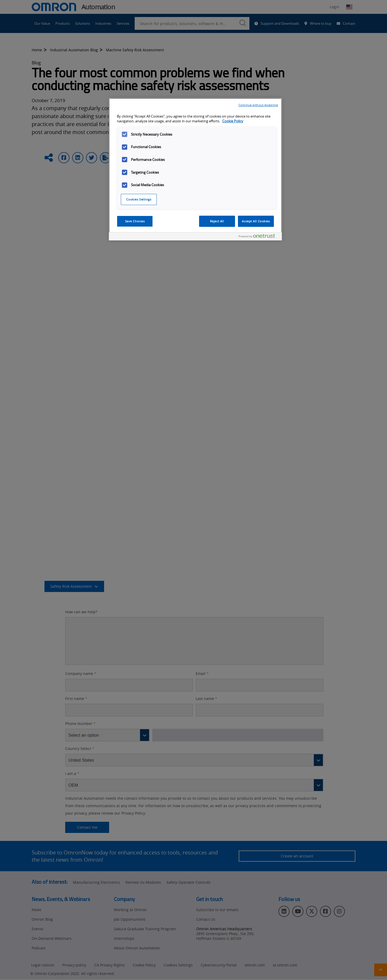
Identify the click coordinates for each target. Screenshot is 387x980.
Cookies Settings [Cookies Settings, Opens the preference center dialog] (139, 199)
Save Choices (135, 221)
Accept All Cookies (256, 221)
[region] (195, 169)
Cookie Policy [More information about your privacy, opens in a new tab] (233, 121)
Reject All (217, 221)
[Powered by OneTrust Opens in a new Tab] (259, 237)
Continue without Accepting (258, 105)
